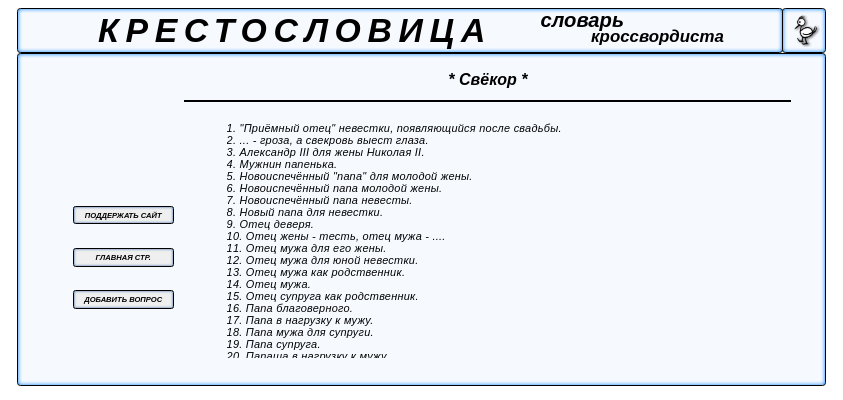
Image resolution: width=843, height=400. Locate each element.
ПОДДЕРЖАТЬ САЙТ (123, 215)
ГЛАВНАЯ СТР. (123, 257)
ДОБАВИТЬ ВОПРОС (123, 299)
